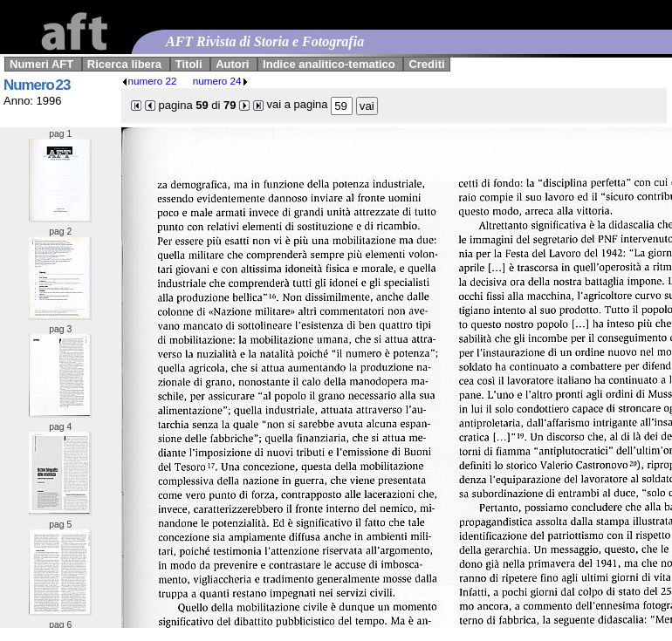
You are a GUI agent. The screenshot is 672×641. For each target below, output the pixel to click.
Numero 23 (37, 85)
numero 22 (149, 81)
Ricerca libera (124, 64)
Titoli (189, 64)
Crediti (426, 64)
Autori (232, 64)
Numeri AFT (41, 64)
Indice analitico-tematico (329, 64)
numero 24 (221, 81)
